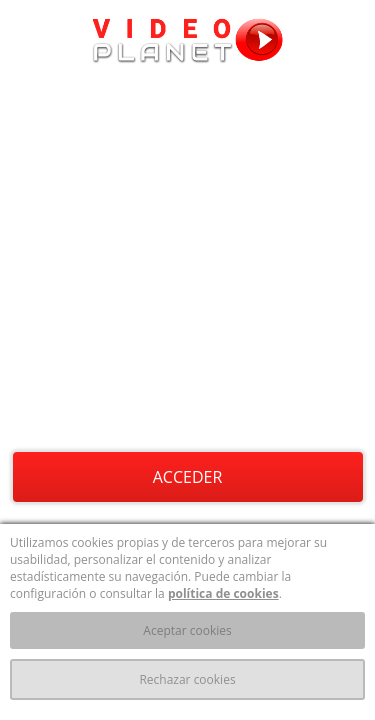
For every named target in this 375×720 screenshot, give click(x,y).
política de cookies (223, 593)
